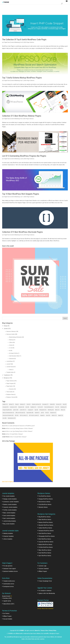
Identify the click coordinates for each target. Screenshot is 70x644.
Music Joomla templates (9, 513)
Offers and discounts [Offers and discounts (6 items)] (20, 413)
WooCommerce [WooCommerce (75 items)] (12, 418)
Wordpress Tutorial (11, 397)
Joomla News (10, 361)
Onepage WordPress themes (46, 499)
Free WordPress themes (45, 496)
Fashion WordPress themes (45, 528)
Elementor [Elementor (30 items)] (21, 407)
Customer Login (42, 566)
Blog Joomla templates (9, 524)
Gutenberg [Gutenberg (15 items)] (63, 407)
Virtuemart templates (8, 536)
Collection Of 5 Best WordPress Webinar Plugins (22, 116)
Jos (3, 426)
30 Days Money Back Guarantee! (45, 609)
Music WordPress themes (45, 550)
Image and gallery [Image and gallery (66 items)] (7, 410)
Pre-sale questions (8, 566)
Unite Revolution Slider (14, 356)
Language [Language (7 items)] (30, 410)
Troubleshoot (7, 375)
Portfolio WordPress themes (46, 547)
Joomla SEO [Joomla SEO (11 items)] (23, 410)
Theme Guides (10, 392)
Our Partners (6, 613)
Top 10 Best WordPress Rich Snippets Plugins (21, 194)
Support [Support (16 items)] (61, 415)
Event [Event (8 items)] (27, 407)
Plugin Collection (30, 42)
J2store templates (8, 539)
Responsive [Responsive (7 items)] (53, 413)
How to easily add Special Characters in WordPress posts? (20, 426)
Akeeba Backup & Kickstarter (15, 337)
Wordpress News (10, 394)
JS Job (11, 348)
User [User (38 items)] (5, 418)
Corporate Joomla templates (10, 507)
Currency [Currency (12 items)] (59, 404)
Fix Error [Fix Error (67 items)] (40, 407)
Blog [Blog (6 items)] (17, 404)
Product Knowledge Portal (45, 581)
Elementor (11, 389)
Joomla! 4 (9, 364)
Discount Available (8, 619)
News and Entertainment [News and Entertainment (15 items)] (8, 413)
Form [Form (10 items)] (57, 407)
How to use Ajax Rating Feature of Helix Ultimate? (20, 428)
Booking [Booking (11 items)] (23, 404)
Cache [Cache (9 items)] (28, 404)
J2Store (11, 342)
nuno (3, 431)
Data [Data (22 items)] (65, 404)
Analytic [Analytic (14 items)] (5, 404)
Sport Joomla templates (9, 518)
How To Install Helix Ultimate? (15, 434)
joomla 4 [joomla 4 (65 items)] (16, 410)
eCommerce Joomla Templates (11, 502)
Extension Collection (11, 331)
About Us (37, 631)
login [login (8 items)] (36, 410)
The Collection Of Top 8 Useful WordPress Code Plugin (24, 40)
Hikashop (11, 340)
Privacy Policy (53, 631)
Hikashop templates (8, 533)
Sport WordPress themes (45, 556)
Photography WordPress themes (47, 536)
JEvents (11, 345)
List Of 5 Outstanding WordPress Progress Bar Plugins (24, 156)
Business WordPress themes (46, 522)
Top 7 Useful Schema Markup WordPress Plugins (22, 78)
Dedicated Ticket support (10, 569)
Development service (8, 587)
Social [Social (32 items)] (48, 415)
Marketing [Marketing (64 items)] (51, 410)
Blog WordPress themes (45, 517)
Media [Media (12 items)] (57, 410)
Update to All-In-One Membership (47, 593)
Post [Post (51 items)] (47, 413)
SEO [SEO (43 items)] (17, 415)
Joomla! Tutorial (10, 367)
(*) (11, 596)
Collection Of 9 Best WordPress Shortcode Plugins (22, 232)
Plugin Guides (9, 386)
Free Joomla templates (9, 496)
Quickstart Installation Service (10, 571)
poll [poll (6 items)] (42, 413)
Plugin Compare (10, 383)
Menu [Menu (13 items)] (63, 410)
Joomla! (6, 329)
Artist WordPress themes (45, 539)
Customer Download (44, 569)
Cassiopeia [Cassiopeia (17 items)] (45, 404)
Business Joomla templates (10, 504)
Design (5, 326)
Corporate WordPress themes (46, 542)
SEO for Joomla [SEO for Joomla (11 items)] (24, 415)
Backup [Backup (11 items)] (11, 404)
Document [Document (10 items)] (6, 407)
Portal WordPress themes (45, 504)
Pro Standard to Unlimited (45, 591)
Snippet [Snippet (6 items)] (42, 415)
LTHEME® (22, 631)
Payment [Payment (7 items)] (37, 413)
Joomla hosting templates (10, 521)
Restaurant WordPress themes (46, 531)
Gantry (11, 370)
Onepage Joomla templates (10, 499)
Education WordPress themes (46, 525)
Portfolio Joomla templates (10, 510)
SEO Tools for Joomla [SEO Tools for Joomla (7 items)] (34, 415)
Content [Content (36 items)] (52, 404)
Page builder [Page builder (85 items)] (30, 413)
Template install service (9, 581)
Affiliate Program (7, 616)
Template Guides (10, 372)
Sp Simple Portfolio (14, 353)
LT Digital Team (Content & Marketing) (12, 42)
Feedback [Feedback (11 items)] (33, 407)
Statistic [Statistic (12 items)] (54, 415)
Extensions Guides (11, 334)
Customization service (9, 584)
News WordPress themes (45, 520)
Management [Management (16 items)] (43, 410)
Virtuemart (11, 359)
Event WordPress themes (45, 553)
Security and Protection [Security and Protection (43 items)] (8, 415)
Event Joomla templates (9, 516)
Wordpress (6, 378)
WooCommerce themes (44, 502)
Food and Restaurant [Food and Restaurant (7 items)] (49, 407)
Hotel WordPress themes (45, 533)
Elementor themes (43, 507)
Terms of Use (44, 631)
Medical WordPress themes (45, 544)
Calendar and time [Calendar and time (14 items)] (36, 404)
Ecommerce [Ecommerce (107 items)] (13, 407)
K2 (10, 351)
